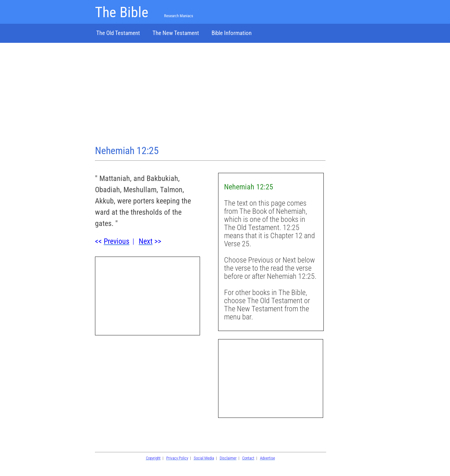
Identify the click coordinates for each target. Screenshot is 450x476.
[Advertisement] (210, 95)
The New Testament (176, 33)
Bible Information (232, 33)
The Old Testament (118, 33)
